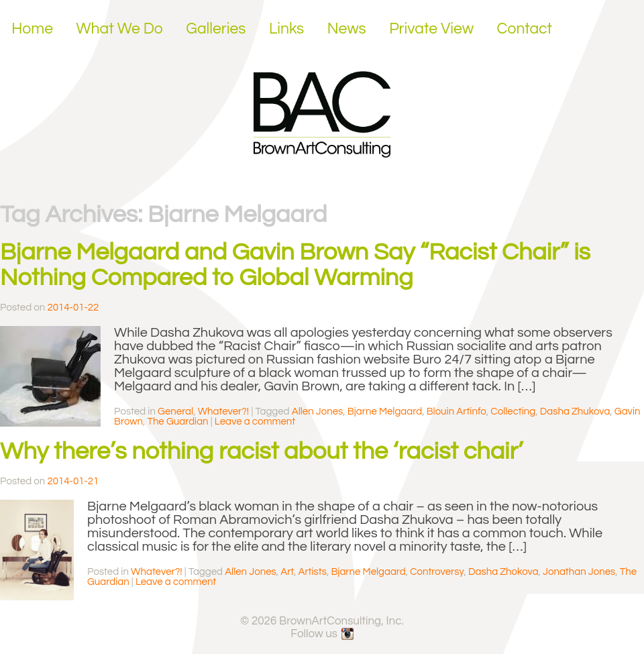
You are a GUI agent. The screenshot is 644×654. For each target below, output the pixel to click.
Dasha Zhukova (575, 412)
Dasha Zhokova (503, 572)
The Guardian (177, 422)
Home (32, 29)
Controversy (437, 572)
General (175, 412)
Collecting (513, 412)
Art (287, 572)
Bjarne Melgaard (385, 412)
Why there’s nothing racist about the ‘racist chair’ (262, 451)
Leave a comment (255, 422)
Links (286, 29)
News (347, 29)
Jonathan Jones (579, 572)
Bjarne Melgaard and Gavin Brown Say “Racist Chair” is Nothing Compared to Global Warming (295, 265)
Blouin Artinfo (457, 412)
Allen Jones (318, 412)
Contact (525, 29)
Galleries (216, 29)
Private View (431, 29)
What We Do (120, 29)
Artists (312, 572)
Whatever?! (224, 412)
